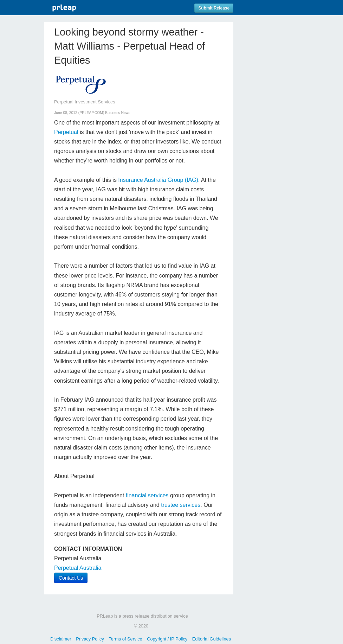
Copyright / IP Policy (167, 639)
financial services (146, 495)
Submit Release (214, 8)
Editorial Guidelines (212, 639)
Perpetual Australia (78, 568)
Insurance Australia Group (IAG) (158, 180)
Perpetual (66, 132)
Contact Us (71, 578)
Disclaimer (61, 639)
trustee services (181, 505)
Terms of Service (125, 639)
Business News (118, 113)
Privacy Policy (90, 639)
